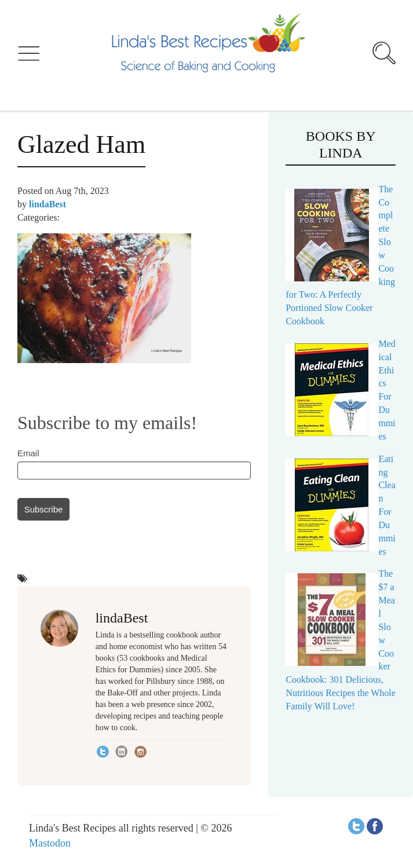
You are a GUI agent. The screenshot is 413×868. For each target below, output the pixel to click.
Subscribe (44, 509)
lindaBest (47, 204)
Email (28, 453)
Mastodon (50, 843)
